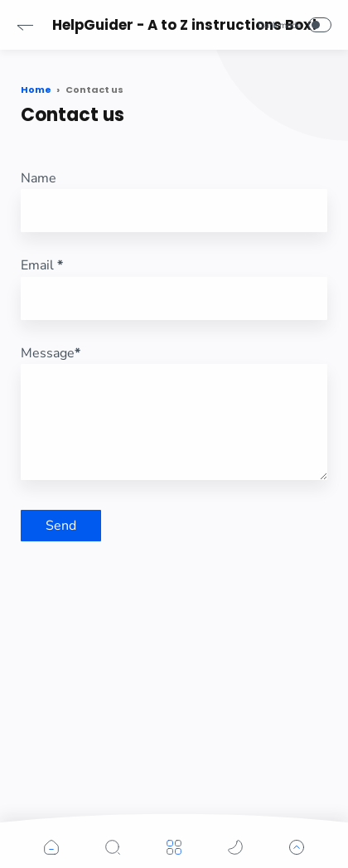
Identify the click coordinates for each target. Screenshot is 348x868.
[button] (25, 25)
